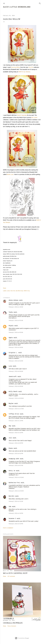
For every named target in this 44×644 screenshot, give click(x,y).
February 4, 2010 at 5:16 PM (16, 433)
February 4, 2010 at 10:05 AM (16, 398)
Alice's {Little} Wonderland (17, 7)
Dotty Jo (12, 471)
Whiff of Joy (27, 291)
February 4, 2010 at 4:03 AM (16, 332)
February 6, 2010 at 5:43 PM (16, 524)
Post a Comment (8, 528)
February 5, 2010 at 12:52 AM (16, 477)
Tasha (11, 312)
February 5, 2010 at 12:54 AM (16, 491)
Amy (10, 426)
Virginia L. (13, 353)
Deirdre (11, 496)
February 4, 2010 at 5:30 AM (16, 347)
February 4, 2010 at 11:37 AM (16, 409)
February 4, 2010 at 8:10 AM (16, 361)
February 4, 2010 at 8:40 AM (16, 371)
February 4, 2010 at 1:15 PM (16, 421)
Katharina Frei (14, 483)
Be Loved (34, 117)
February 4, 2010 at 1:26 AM (16, 307)
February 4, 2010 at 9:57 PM (16, 465)
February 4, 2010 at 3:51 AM (16, 320)
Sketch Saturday (22, 115)
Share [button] (5, 288)
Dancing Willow (16, 67)
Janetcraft (13, 377)
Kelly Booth (13, 392)
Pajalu (11, 326)
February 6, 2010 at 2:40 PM (16, 513)
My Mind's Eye (19, 291)
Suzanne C (12, 519)
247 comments (11, 576)
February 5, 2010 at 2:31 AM (16, 501)
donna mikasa (13, 300)
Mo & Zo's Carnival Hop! (15, 573)
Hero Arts (13, 291)
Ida (10, 507)
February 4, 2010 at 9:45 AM (16, 386)
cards (8, 291)
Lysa (10, 366)
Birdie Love (10, 174)
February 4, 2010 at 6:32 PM (16, 454)
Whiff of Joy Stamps (24, 72)
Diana (11, 448)
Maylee (11, 404)
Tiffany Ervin (14, 414)
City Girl (31, 67)
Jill (10, 438)
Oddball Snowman (13, 623)
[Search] (40, 3)
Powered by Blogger (22, 638)
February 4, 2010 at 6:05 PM (16, 443)
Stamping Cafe (14, 459)
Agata (11, 338)
